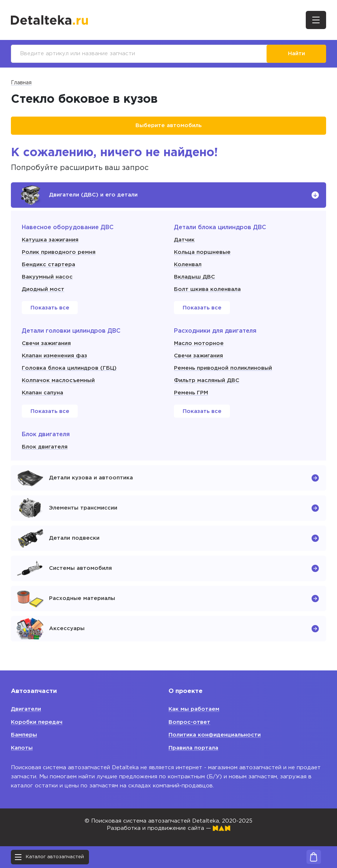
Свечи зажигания (46, 343)
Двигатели (26, 709)
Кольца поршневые (202, 252)
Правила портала (193, 748)
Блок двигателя (45, 447)
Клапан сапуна (43, 393)
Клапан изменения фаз (55, 356)
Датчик (184, 240)
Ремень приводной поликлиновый (223, 368)
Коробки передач (37, 722)
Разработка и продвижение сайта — (168, 828)
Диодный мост (43, 289)
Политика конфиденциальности (215, 735)
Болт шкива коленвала (207, 289)
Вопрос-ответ (189, 722)
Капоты (22, 748)
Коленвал (188, 265)
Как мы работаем (194, 709)
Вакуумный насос (47, 277)
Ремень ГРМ (191, 393)
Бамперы (24, 735)
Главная (21, 83)
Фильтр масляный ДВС (207, 380)
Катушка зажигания (50, 240)
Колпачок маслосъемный (58, 380)
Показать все (50, 308)
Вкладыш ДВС (194, 277)
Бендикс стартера (48, 265)
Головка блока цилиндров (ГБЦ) (69, 368)
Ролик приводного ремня (59, 252)
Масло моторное (199, 343)
